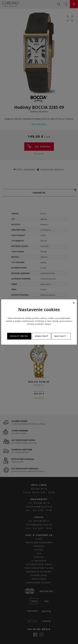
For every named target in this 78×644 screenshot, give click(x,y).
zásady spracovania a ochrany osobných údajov (49, 323)
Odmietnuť (41, 336)
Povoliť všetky (19, 336)
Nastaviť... (61, 336)
